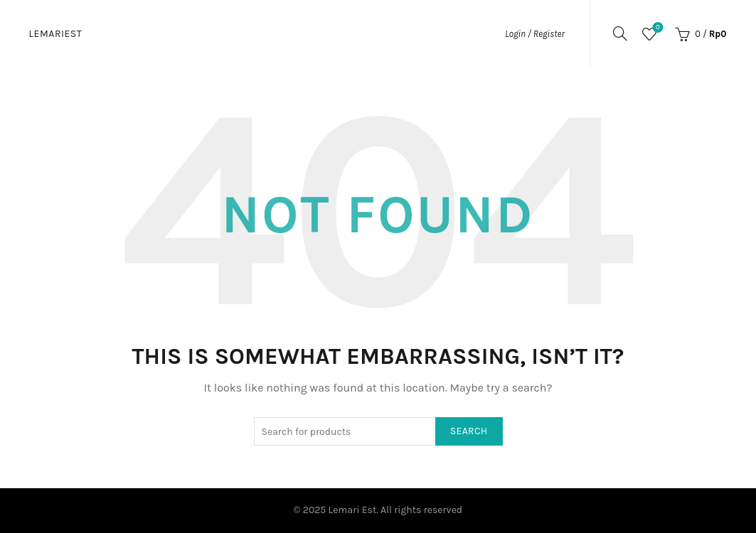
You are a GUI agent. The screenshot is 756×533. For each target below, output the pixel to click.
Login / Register (535, 34)
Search (469, 431)
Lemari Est (353, 510)
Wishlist (657, 28)
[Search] (620, 33)
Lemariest (56, 34)
